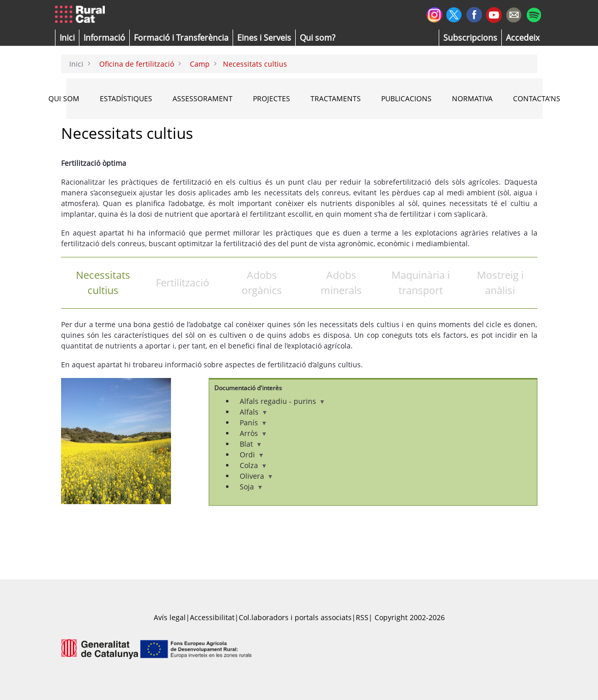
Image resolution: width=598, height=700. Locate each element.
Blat (250, 444)
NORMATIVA (472, 98)
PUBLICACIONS (406, 98)
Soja (251, 487)
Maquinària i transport (421, 283)
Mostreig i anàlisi (500, 283)
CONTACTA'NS (537, 98)
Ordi (251, 455)
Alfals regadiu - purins (282, 401)
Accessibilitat (212, 617)
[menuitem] (181, 38)
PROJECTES (272, 98)
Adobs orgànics (262, 283)
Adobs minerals (341, 283)
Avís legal (170, 617)
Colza (253, 465)
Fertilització (182, 283)
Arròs (253, 433)
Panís (253, 422)
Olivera (256, 476)
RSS (362, 617)
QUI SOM (64, 98)
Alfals (253, 412)
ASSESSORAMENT (203, 98)
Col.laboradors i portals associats (295, 617)
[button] (67, 38)
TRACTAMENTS (336, 98)
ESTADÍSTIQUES (126, 98)
